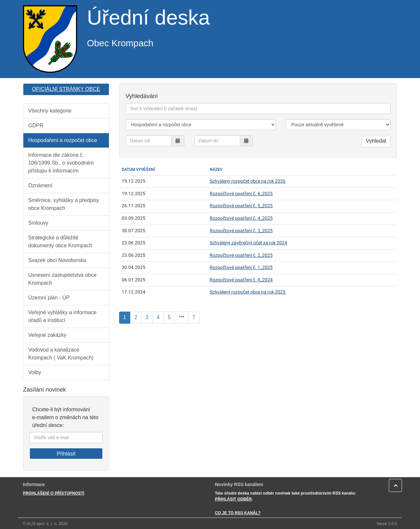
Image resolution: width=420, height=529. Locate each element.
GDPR (36, 125)
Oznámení (40, 185)
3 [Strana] (147, 317)
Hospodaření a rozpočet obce (63, 140)
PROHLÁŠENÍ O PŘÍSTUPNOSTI (54, 493)
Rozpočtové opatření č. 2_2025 (241, 255)
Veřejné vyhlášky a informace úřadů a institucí (62, 316)
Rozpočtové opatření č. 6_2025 (241, 194)
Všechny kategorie (50, 111)
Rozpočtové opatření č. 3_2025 (241, 231)
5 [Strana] (169, 317)
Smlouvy (38, 223)
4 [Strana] (158, 317)
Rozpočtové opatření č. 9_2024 (241, 280)
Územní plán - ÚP (49, 298)
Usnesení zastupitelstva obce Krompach (62, 279)
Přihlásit (66, 454)
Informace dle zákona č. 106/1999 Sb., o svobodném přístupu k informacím (61, 163)
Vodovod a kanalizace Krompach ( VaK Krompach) (61, 354)
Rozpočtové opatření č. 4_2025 (241, 218)
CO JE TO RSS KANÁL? (238, 513)
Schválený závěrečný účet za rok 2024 (248, 243)
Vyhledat (376, 141)
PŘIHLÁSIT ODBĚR (233, 499)
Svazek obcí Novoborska (57, 260)
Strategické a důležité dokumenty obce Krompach (60, 242)
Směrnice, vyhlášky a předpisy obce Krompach (64, 204)
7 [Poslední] (194, 317)
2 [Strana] (136, 317)
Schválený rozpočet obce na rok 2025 (248, 292)
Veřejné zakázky (47, 335)
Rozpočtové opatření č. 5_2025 (241, 206)
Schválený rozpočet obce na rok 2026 (248, 181)
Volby (35, 372)
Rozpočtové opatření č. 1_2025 (241, 267)
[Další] (181, 318)
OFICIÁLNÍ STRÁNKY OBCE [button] (66, 89)
